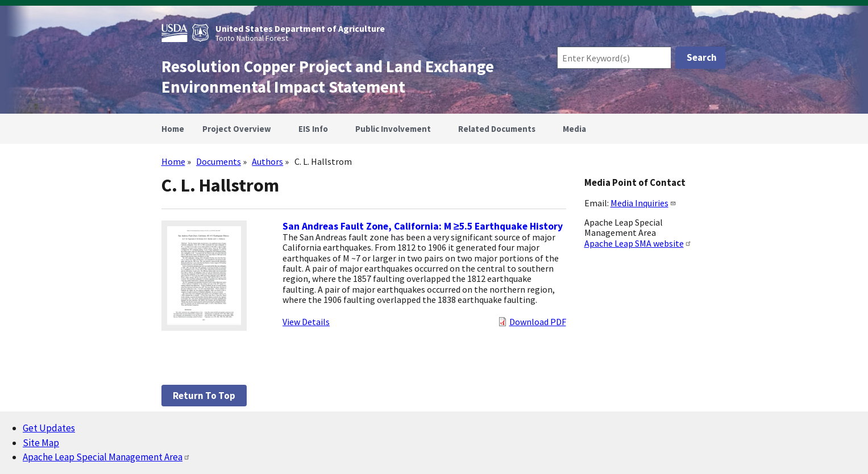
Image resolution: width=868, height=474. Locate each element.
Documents (219, 161)
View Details (306, 322)
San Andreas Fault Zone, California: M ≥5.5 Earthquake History (423, 226)
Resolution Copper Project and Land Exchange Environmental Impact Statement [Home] (328, 77)
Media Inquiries (643, 203)
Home (173, 161)
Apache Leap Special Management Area (107, 457)
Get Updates (49, 428)
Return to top (204, 396)
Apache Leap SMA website (638, 243)
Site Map (41, 443)
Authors (267, 161)
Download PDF (538, 322)
